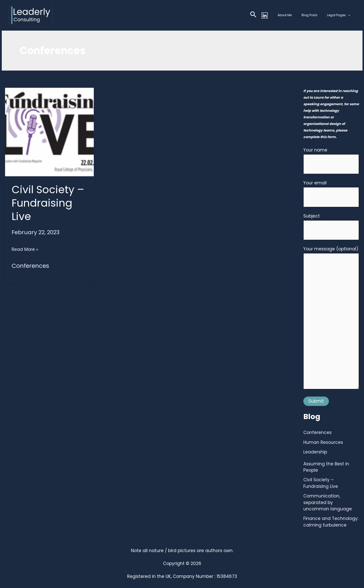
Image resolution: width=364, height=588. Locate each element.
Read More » (25, 249)
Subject (331, 227)
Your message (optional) (331, 319)
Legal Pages (341, 15)
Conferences (30, 266)
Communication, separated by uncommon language (328, 502)
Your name (331, 161)
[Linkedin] (276, 15)
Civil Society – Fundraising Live (48, 203)
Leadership (315, 452)
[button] (264, 15)
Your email (331, 193)
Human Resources (323, 442)
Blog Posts (315, 15)
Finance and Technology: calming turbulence (331, 522)
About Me (294, 15)
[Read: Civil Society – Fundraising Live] (49, 132)
